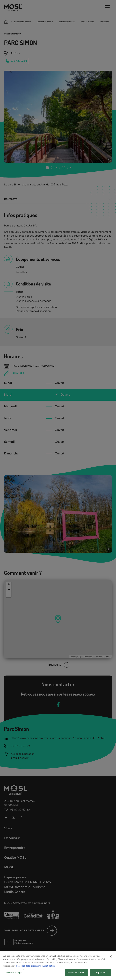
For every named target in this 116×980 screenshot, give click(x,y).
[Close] (111, 960)
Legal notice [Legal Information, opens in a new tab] (49, 969)
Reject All (101, 976)
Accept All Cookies (76, 976)
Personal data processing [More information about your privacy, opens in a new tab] (29, 969)
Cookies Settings (13, 976)
